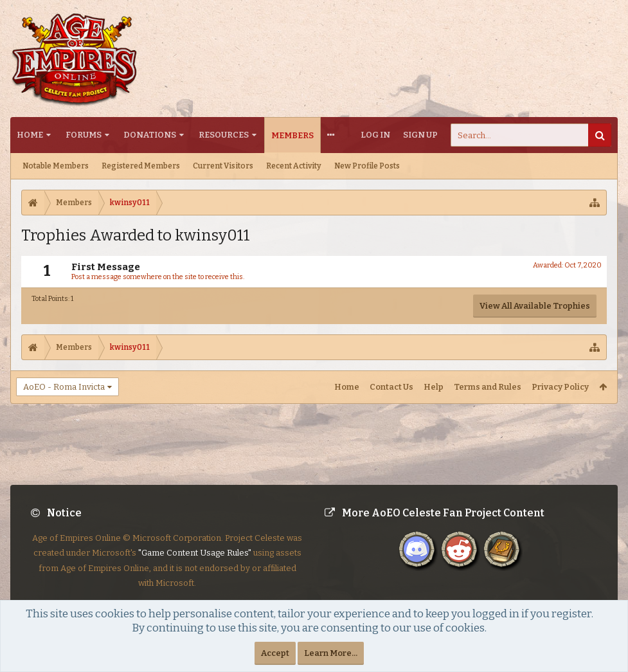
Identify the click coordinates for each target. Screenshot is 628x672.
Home (30, 135)
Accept (275, 653)
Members (292, 135)
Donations (150, 135)
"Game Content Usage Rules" (195, 563)
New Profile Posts (367, 166)
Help (434, 387)
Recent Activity (294, 166)
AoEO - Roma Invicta (64, 387)
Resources (224, 135)
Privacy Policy (560, 387)
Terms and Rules (488, 387)
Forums (84, 135)
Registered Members (141, 166)
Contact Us (391, 387)
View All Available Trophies (535, 306)
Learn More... (331, 653)
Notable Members (56, 166)
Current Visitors (223, 166)
